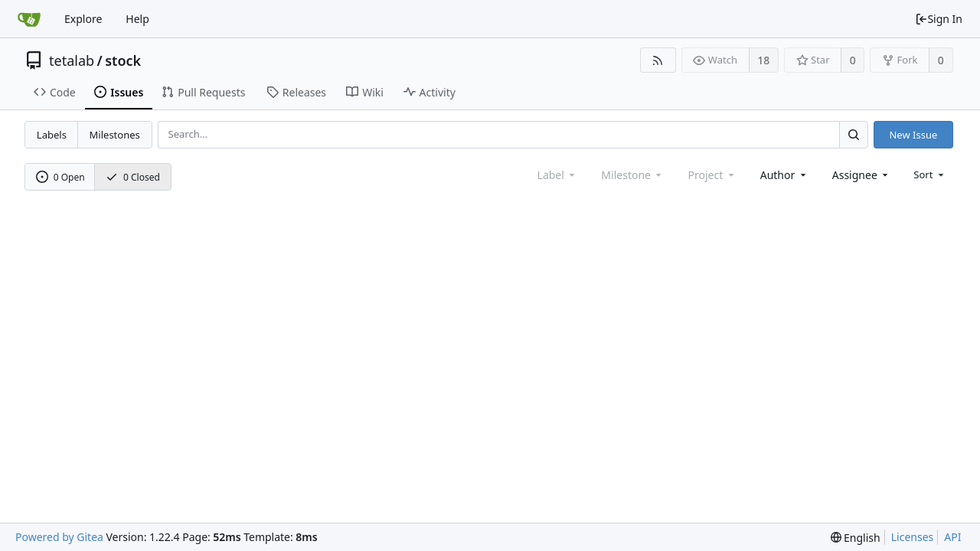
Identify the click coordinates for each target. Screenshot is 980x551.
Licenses (913, 537)
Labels (52, 135)
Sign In (939, 19)
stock (123, 60)
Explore (83, 19)
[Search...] (854, 134)
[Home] (29, 19)
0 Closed (133, 177)
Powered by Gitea (59, 537)
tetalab (72, 60)
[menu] (930, 174)
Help (137, 19)
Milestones (115, 135)
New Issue (913, 135)
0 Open (60, 177)
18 (763, 60)
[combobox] (784, 175)
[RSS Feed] (658, 60)
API (952, 537)
